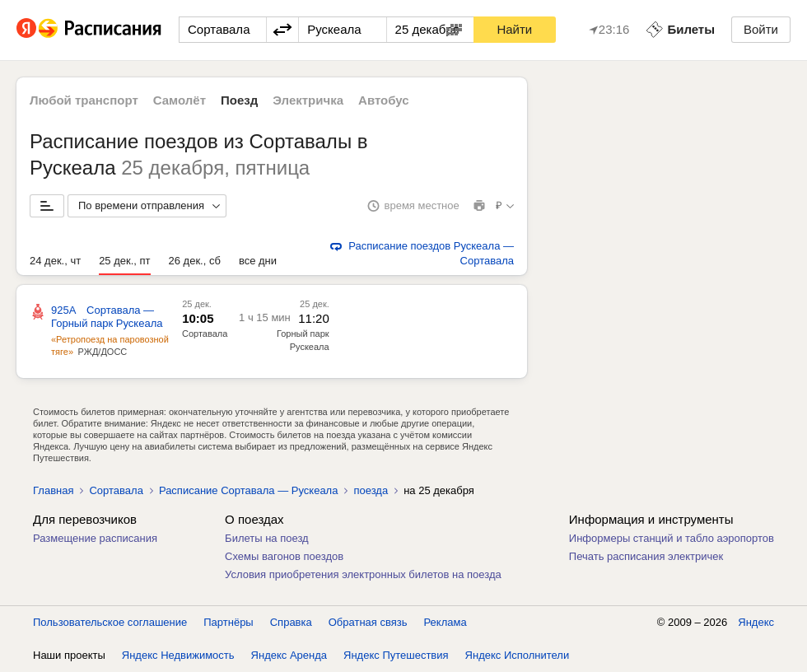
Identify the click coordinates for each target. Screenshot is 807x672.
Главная (53, 490)
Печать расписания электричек (646, 556)
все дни (258, 261)
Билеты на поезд (267, 538)
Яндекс (756, 622)
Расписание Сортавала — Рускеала (249, 490)
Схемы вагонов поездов (284, 556)
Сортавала (205, 334)
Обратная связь (368, 622)
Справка (291, 622)
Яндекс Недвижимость (178, 655)
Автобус (384, 100)
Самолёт (180, 100)
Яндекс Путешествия (396, 655)
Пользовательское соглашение (110, 622)
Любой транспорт (84, 100)
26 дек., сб (195, 261)
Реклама (445, 622)
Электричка (308, 100)
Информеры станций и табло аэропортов (672, 538)
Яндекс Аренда (289, 655)
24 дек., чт (55, 261)
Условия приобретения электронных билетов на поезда (363, 574)
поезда (371, 490)
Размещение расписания (95, 538)
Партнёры (228, 622)
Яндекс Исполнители (518, 655)
